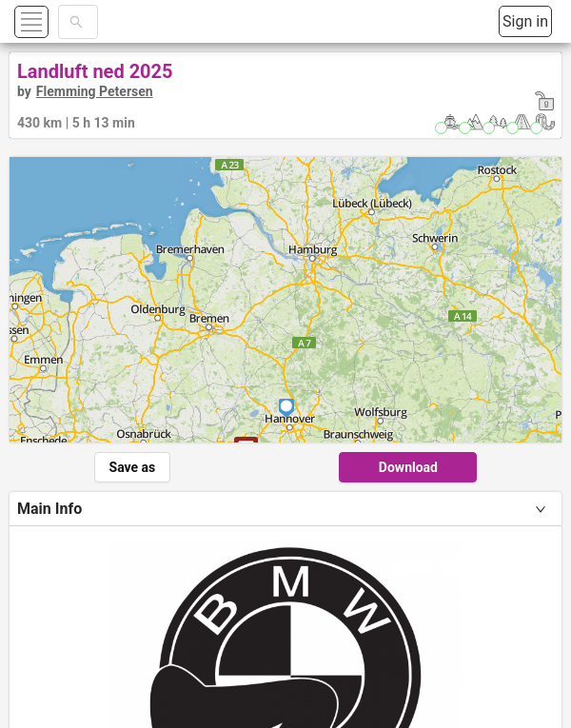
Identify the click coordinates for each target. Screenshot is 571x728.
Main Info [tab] (49, 509)
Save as (133, 467)
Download (408, 467)
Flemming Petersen (95, 91)
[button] (54, 21)
